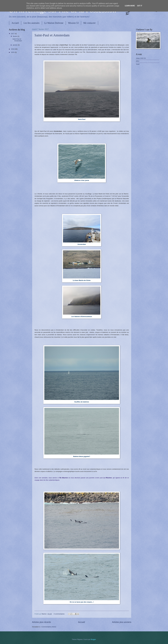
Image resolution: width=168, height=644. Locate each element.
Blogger (93, 639)
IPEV (138, 61)
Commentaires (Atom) (49, 627)
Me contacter (90, 23)
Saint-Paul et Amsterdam (52, 35)
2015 (13, 52)
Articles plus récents (41, 622)
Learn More (130, 6)
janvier (15, 45)
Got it (140, 6)
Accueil (15, 23)
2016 (13, 49)
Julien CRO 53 (141, 58)
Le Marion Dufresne (54, 23)
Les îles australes (32, 23)
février (15, 36)
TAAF (138, 64)
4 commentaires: (59, 614)
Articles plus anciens (122, 622)
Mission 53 (73, 23)
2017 (13, 34)
